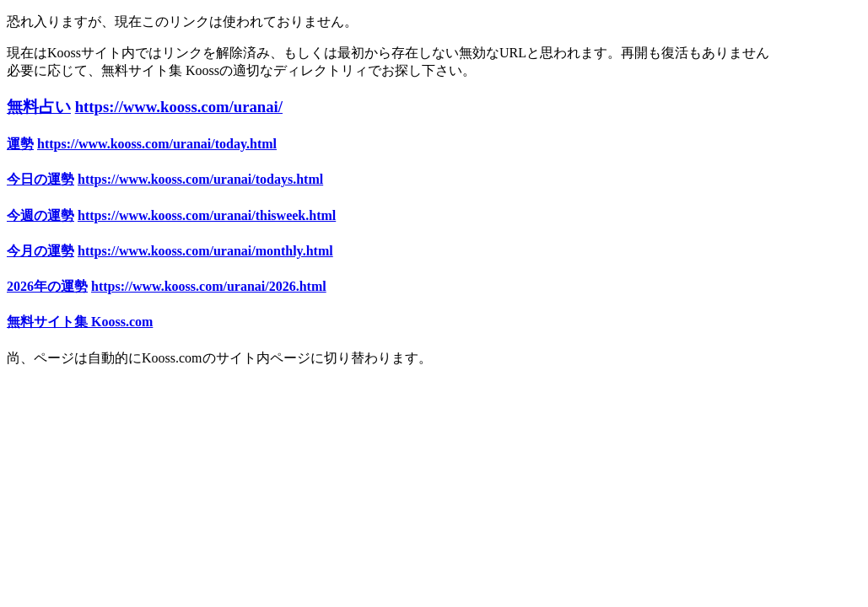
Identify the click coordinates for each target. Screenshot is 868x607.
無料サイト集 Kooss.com (80, 322)
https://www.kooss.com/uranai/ (179, 107)
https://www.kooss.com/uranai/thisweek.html (207, 215)
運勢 (20, 144)
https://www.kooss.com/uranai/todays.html (200, 179)
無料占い (39, 107)
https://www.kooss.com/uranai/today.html (157, 144)
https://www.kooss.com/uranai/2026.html (209, 286)
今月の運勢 (40, 251)
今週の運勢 (40, 215)
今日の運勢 (40, 179)
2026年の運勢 (47, 286)
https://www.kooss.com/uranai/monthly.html (205, 251)
